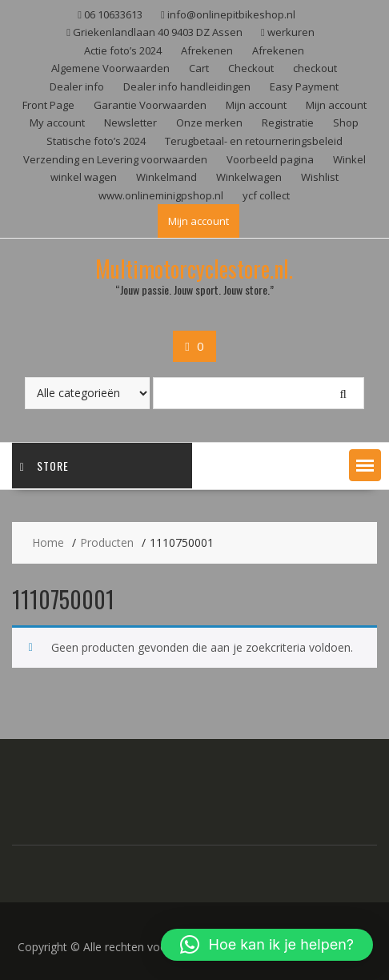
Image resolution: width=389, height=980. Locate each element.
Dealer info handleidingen (187, 86)
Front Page (48, 105)
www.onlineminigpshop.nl (161, 195)
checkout (315, 68)
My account (57, 122)
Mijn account (256, 105)
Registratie (288, 122)
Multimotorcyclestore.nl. (194, 269)
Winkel (349, 159)
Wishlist (320, 177)
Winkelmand (166, 177)
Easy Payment (304, 86)
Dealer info (77, 86)
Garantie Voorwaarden (150, 105)
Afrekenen (207, 50)
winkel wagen (84, 177)
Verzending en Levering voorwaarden (115, 159)
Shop (346, 122)
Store (44, 466)
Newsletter (130, 122)
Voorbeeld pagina (270, 159)
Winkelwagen (249, 177)
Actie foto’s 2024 (123, 50)
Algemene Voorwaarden (110, 68)
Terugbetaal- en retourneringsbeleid (254, 141)
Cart (199, 68)
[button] (365, 465)
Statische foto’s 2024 (96, 141)
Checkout (251, 68)
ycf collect (266, 195)
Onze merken (209, 122)
